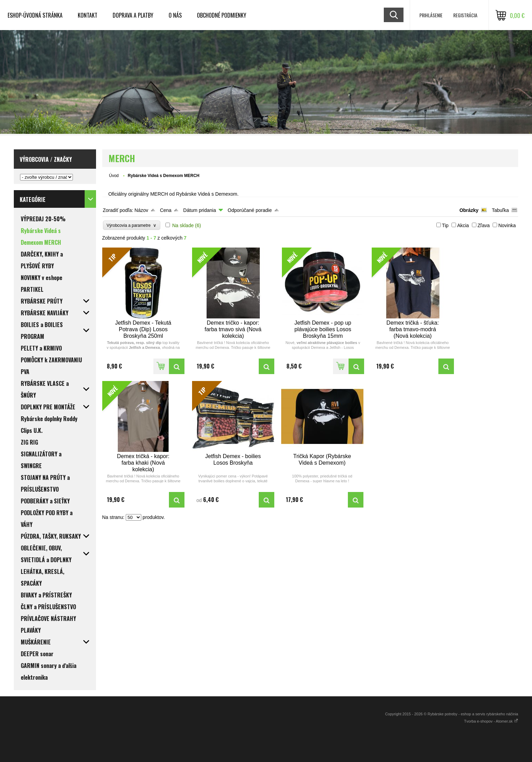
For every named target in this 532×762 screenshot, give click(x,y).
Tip (445, 225)
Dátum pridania (199, 210)
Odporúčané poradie (250, 210)
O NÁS (175, 15)
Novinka (507, 225)
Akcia (463, 225)
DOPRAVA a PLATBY (133, 15)
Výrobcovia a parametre (132, 225)
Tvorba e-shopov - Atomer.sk (491, 721)
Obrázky (469, 210)
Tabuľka (500, 210)
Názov (141, 210)
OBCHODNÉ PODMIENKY (222, 15)
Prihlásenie (431, 15)
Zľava (483, 225)
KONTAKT (88, 15)
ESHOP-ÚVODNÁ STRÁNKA (35, 15)
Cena (166, 210)
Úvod (114, 176)
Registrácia (465, 15)
